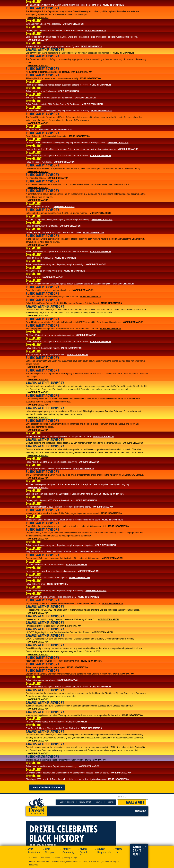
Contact (104, 851)
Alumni (99, 802)
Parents (110, 802)
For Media (46, 858)
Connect (70, 851)
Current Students (67, 802)
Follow (122, 851)
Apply (35, 851)
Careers (57, 858)
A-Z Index (33, 858)
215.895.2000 (95, 862)
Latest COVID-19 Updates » (47, 787)
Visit (52, 851)
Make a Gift (135, 802)
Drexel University (37, 805)
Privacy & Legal (71, 858)
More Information (113, 5)
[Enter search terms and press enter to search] (133, 797)
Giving (87, 851)
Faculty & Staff (85, 802)
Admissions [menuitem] (141, 811)
